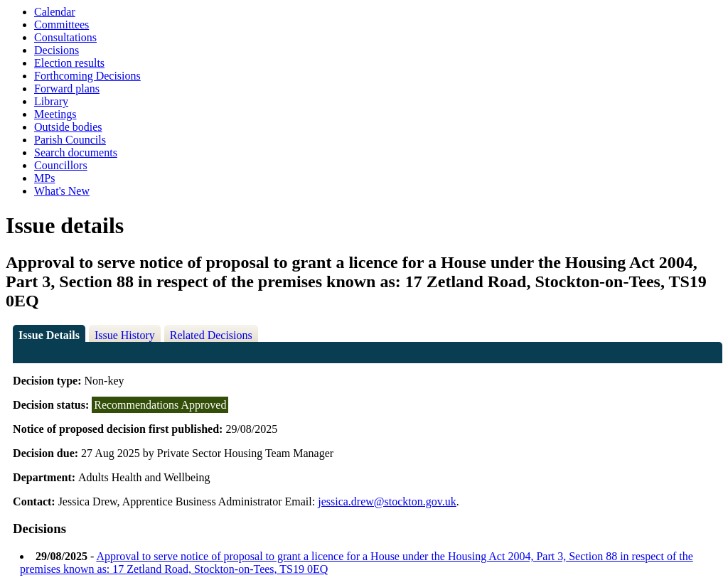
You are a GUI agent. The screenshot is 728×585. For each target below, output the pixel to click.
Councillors (61, 165)
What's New (62, 191)
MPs (44, 178)
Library (51, 101)
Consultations (65, 37)
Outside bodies (68, 127)
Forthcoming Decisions (87, 76)
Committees (61, 25)
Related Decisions (211, 335)
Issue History (125, 335)
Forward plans (67, 88)
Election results (69, 63)
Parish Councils (70, 140)
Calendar (55, 12)
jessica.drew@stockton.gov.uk (387, 501)
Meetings (55, 114)
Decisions (57, 50)
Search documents (76, 152)
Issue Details (49, 335)
